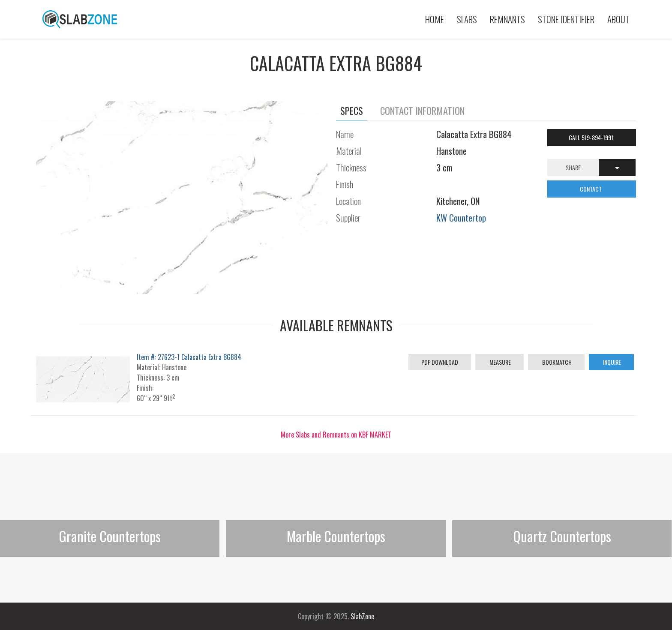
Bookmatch (556, 362)
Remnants (507, 19)
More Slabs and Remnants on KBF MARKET (336, 435)
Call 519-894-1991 (592, 137)
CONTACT (591, 189)
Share (573, 167)
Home (435, 19)
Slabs (467, 19)
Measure (499, 362)
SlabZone (362, 616)
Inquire (611, 362)
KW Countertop (461, 217)
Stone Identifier (566, 19)
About (618, 19)
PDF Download (440, 362)
